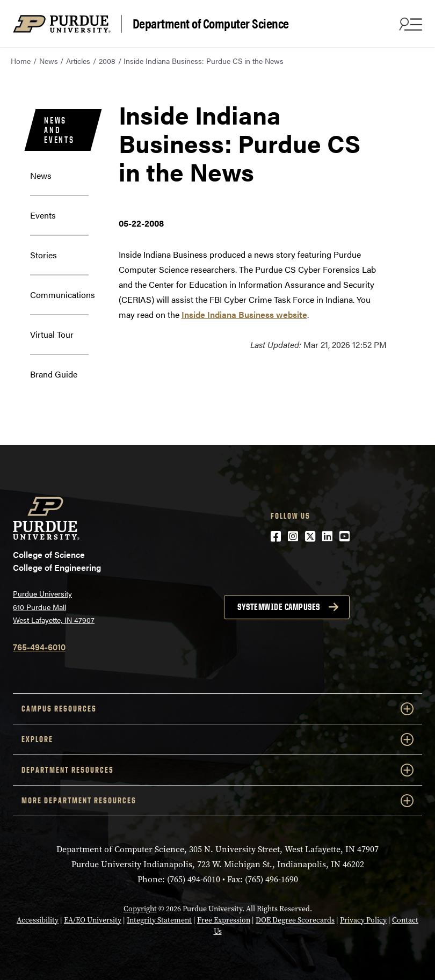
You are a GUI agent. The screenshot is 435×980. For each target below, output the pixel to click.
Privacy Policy (363, 920)
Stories (44, 255)
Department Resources (218, 770)
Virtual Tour (52, 334)
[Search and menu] (409, 24)
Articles (78, 61)
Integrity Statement (159, 920)
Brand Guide (54, 374)
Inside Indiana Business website (244, 314)
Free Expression (224, 920)
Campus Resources (218, 709)
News (49, 61)
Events (43, 215)
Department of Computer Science (211, 24)
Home (21, 61)
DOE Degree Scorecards (295, 920)
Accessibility (38, 920)
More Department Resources (218, 801)
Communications (63, 295)
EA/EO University (93, 920)
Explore (218, 739)
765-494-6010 (39, 647)
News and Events (59, 130)
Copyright (140, 909)
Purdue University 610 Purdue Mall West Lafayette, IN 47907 (54, 607)
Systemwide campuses (279, 607)
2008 (107, 61)
